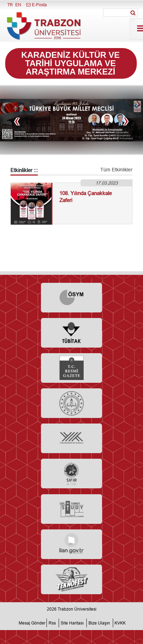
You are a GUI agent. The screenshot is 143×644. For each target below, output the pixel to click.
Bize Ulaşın (99, 623)
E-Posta (36, 5)
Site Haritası (72, 623)
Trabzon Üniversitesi (77, 609)
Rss (52, 623)
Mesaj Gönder (32, 623)
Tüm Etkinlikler (116, 170)
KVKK (120, 623)
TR (10, 5)
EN (18, 5)
